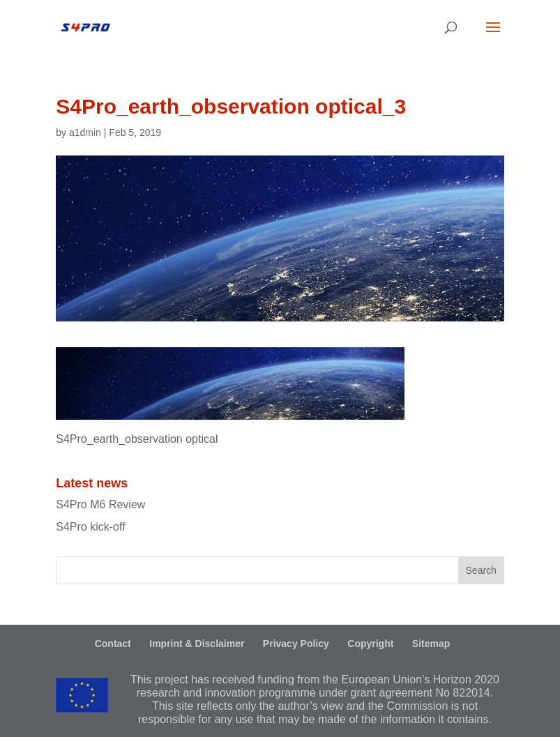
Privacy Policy (296, 644)
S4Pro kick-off (90, 527)
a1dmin (85, 132)
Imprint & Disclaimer (197, 644)
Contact (113, 644)
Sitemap (431, 644)
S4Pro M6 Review (100, 504)
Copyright (370, 644)
